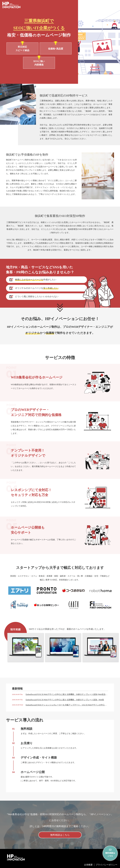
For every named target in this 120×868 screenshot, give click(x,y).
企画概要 (88, 865)
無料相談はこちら (60, 835)
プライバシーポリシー (106, 865)
